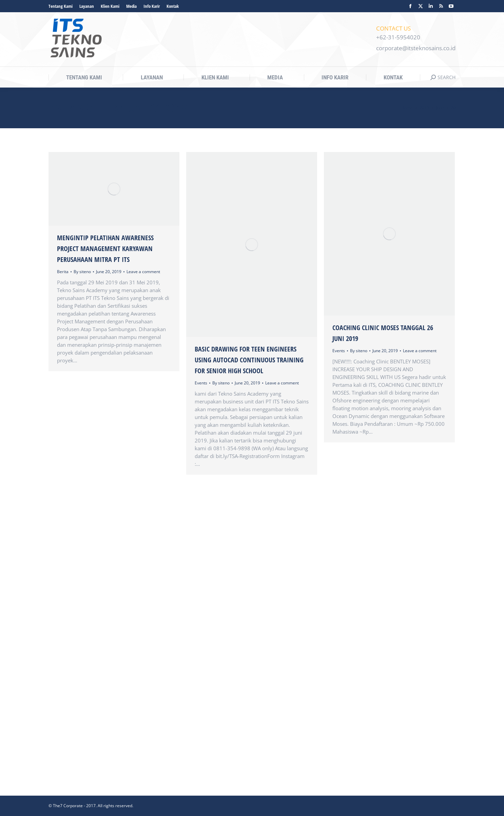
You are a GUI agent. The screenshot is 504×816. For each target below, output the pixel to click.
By (82, 272)
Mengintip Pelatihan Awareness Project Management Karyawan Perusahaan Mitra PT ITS (105, 249)
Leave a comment (143, 272)
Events (201, 383)
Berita (63, 272)
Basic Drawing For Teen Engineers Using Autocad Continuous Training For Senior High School (249, 360)
